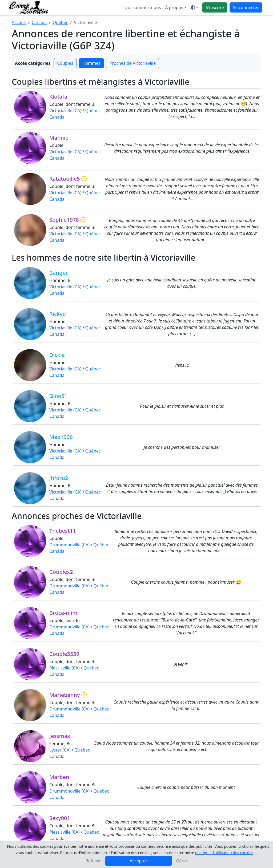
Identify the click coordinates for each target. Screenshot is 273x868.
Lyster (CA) (60, 750)
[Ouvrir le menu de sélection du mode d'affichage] (194, 7)
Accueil (19, 22)
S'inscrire (215, 7)
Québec (60, 22)
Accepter (139, 861)
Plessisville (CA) (65, 668)
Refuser (93, 861)
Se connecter (246, 7)
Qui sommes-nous (143, 7)
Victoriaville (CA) (65, 111)
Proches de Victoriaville (133, 63)
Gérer (182, 861)
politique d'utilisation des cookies (224, 853)
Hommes (91, 63)
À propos (174, 7)
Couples (65, 63)
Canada (39, 22)
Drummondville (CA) (69, 545)
